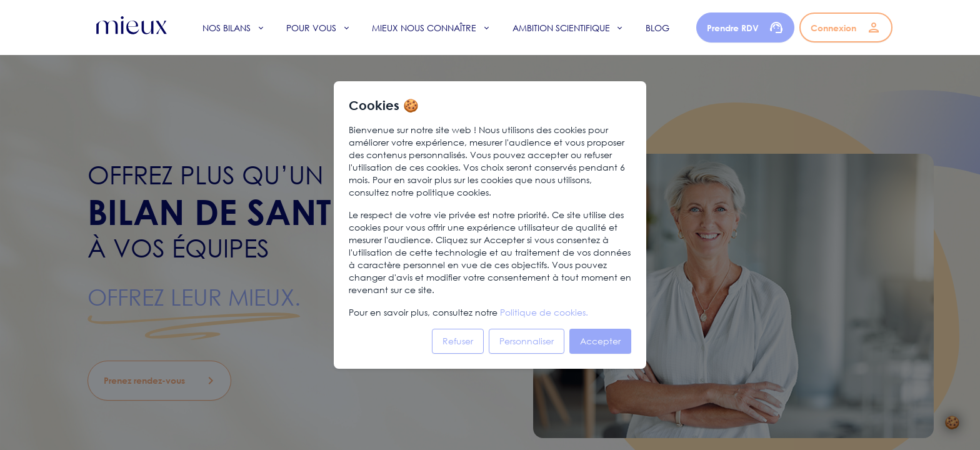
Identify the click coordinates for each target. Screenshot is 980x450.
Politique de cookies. (544, 312)
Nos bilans (227, 28)
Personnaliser (527, 341)
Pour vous (311, 28)
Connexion (846, 27)
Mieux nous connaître (424, 28)
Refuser (458, 341)
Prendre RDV (745, 27)
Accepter (600, 341)
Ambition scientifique (561, 28)
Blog (657, 28)
